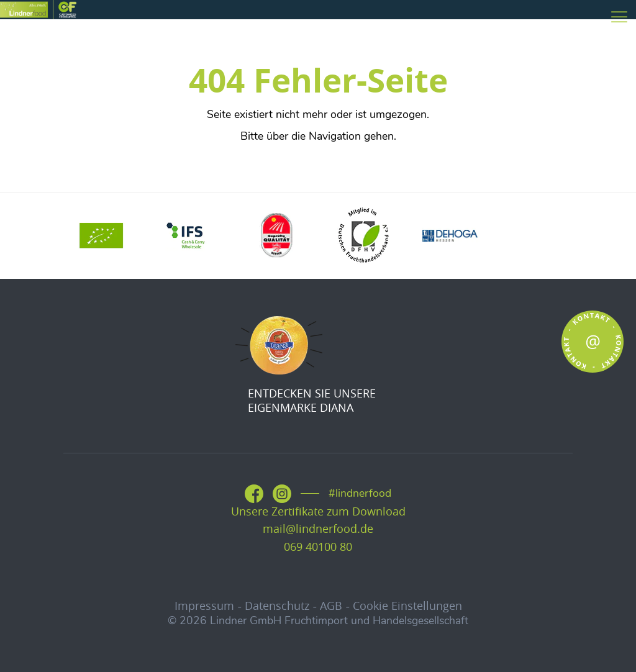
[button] (27, 645)
